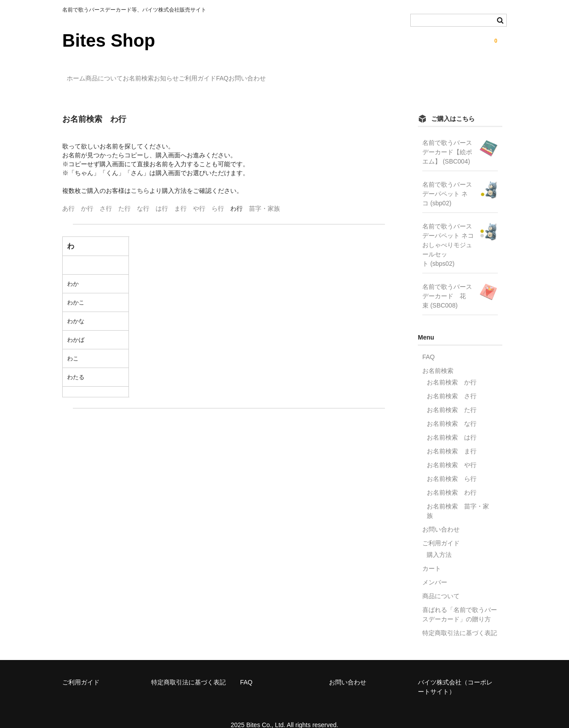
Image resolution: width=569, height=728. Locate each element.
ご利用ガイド (275, 74)
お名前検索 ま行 (452, 438)
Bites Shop (109, 40)
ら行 (218, 196)
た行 (124, 196)
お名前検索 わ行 (452, 480)
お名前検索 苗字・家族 (458, 498)
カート (432, 556)
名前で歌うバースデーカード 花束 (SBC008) (447, 283)
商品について (127, 74)
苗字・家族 (264, 196)
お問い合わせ (361, 74)
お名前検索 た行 (452, 397)
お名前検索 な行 (452, 411)
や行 (199, 196)
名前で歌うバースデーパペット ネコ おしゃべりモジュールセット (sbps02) (448, 232)
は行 (162, 196)
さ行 (106, 196)
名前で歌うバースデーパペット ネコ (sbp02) (447, 181)
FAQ (318, 74)
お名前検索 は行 (452, 424)
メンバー (435, 569)
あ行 (68, 196)
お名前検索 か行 (452, 369)
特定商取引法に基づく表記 (460, 620)
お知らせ (226, 74)
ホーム (81, 74)
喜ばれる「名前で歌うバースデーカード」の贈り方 (460, 602)
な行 (143, 196)
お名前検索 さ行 (452, 383)
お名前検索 (180, 74)
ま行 (180, 196)
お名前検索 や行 (452, 452)
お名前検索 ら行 (452, 466)
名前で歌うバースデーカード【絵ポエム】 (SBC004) (447, 139)
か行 (87, 196)
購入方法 (439, 542)
